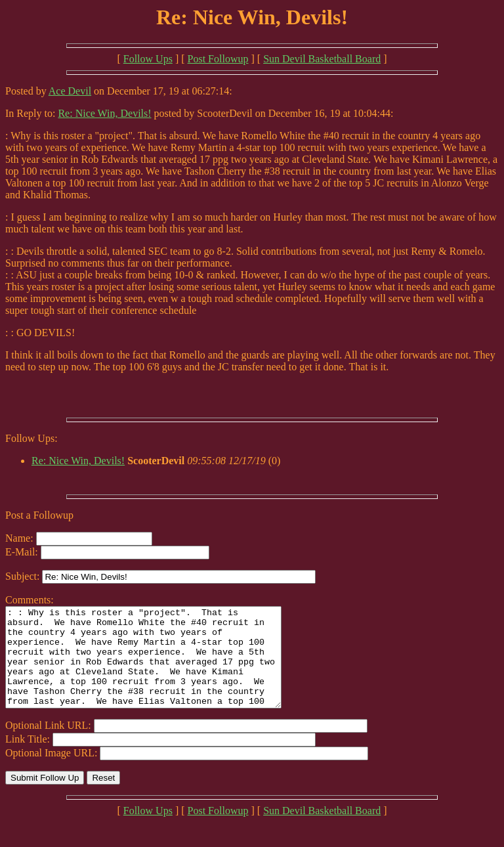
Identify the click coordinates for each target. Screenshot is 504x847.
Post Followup (218, 59)
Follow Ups (148, 59)
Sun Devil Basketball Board (322, 59)
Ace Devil (70, 91)
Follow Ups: (31, 438)
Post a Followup (39, 515)
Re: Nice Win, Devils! (104, 113)
